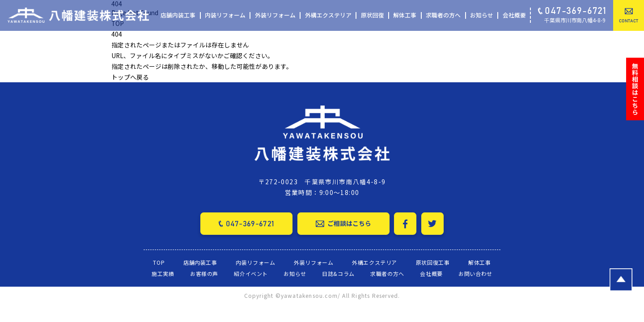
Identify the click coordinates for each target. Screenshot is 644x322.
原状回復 (373, 15)
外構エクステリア (328, 15)
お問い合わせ (475, 273)
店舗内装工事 (178, 15)
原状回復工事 (433, 262)
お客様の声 (204, 273)
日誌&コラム (338, 273)
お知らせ (482, 15)
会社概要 (514, 15)
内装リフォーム (225, 15)
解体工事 (405, 15)
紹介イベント (251, 273)
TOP (159, 262)
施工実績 (163, 273)
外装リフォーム (275, 15)
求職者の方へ (443, 15)
